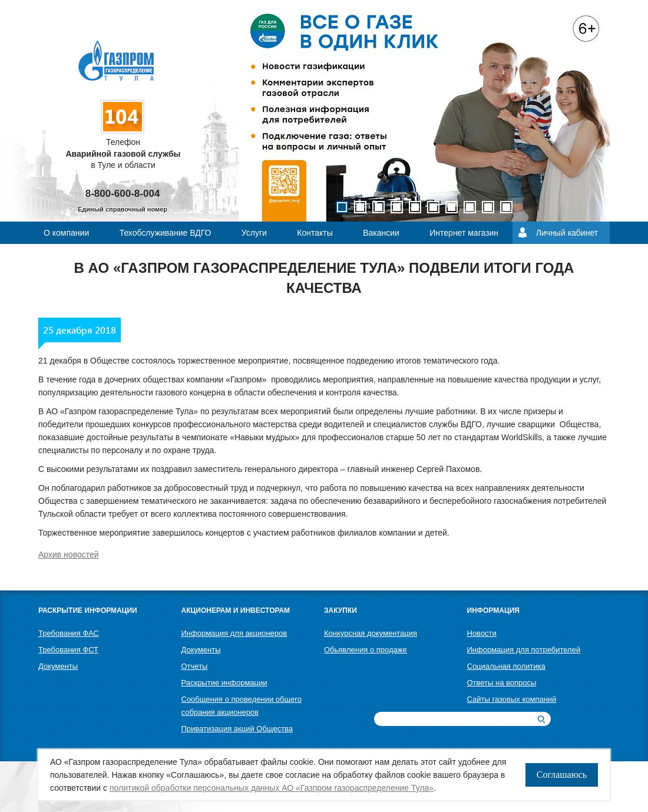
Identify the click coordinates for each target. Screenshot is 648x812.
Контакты (315, 233)
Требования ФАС (69, 633)
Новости (482, 633)
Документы (58, 666)
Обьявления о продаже (366, 650)
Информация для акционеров (234, 633)
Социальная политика (506, 666)
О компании (66, 233)
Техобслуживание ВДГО (166, 233)
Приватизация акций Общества (237, 729)
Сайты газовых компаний (512, 699)
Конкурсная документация (371, 633)
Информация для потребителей (524, 650)
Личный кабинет (567, 233)
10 (506, 207)
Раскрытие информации (224, 683)
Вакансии (381, 233)
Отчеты (195, 666)
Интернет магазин (464, 233)
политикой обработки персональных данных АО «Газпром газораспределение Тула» (272, 788)
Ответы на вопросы (502, 683)
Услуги (254, 233)
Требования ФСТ (68, 650)
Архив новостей (69, 554)
